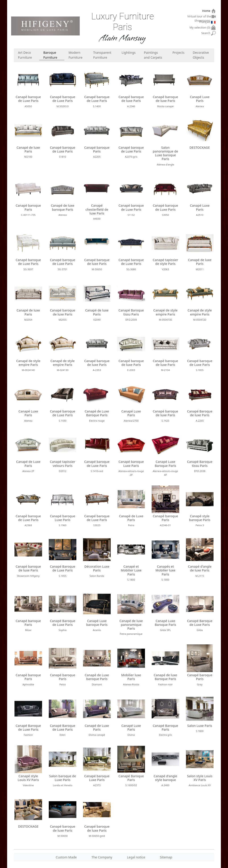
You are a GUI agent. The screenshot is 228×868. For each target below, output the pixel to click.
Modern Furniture (76, 55)
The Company (102, 857)
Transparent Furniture (102, 55)
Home (207, 11)
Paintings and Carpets (153, 55)
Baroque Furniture (50, 55)
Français (205, 22)
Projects (178, 53)
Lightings (129, 53)
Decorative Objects (201, 55)
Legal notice (136, 857)
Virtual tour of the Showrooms (199, 17)
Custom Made (66, 857)
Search (206, 33)
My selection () (200, 28)
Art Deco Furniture (25, 55)
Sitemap (166, 857)
